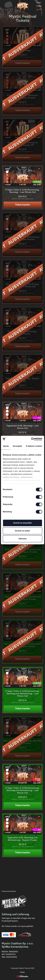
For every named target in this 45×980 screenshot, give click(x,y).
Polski (39, 3)
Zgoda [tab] (6, 446)
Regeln (22, 972)
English (39, 6)
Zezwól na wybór (22, 531)
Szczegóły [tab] (17, 446)
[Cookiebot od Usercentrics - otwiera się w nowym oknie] (32, 439)
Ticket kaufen (22, 205)
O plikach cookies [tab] (34, 446)
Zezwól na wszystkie (23, 523)
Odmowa (22, 539)
